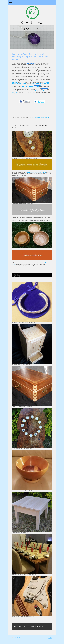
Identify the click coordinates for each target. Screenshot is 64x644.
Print (14, 637)
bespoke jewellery (31, 63)
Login (51, 637)
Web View (50, 639)
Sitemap (18, 637)
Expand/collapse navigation (32, 2)
